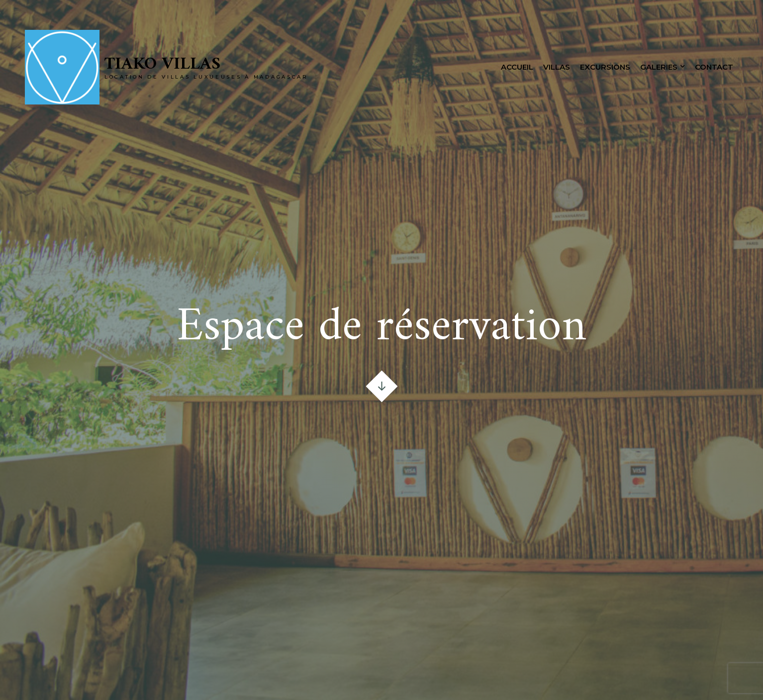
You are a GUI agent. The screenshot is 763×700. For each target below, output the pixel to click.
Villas (557, 67)
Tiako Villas (162, 64)
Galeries (659, 67)
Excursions (605, 67)
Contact (714, 67)
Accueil (517, 67)
